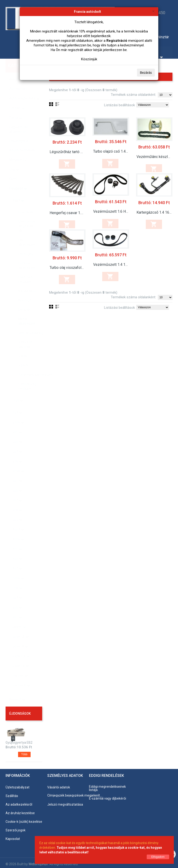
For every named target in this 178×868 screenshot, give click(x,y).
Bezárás (146, 73)
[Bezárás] (153, 11)
